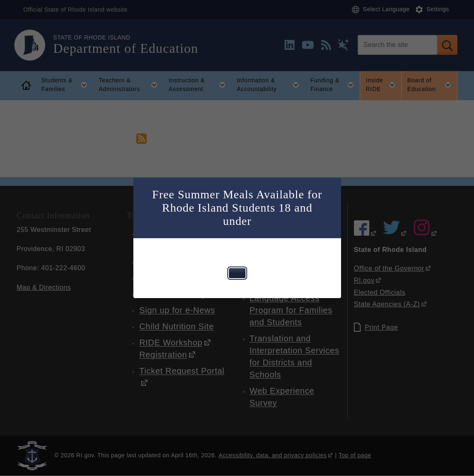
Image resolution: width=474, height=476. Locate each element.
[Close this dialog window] (237, 273)
